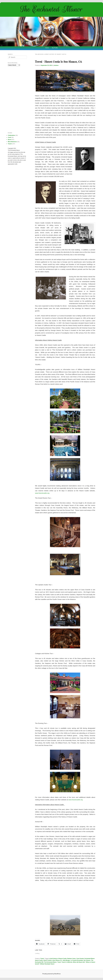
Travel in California (67, 962)
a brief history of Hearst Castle (58, 959)
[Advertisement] (65, 898)
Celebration (11, 135)
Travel (42, 959)
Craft (9, 137)
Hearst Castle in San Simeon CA (53, 960)
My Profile (55, 48)
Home (47, 48)
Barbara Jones (71, 959)
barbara (56, 65)
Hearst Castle (39, 960)
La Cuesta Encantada (77, 960)
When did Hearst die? (79, 962)
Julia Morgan (66, 960)
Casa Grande (80, 959)
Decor (10, 140)
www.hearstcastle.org (42, 493)
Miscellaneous (12, 142)
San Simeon (87, 960)
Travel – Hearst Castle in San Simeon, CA (58, 62)
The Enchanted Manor (51, 9)
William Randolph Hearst (47, 964)
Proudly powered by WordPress (51, 974)
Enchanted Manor (90, 959)
